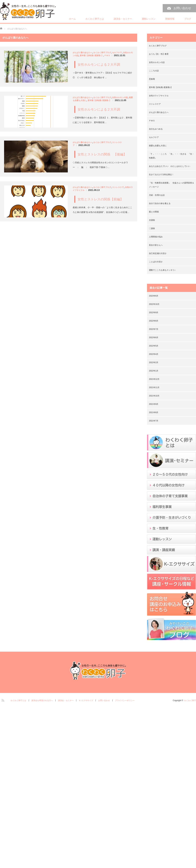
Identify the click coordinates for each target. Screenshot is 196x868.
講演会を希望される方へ (42, 700)
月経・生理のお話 (157, 195)
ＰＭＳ (107, 56)
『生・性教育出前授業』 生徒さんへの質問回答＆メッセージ (171, 185)
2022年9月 (154, 313)
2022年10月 (154, 304)
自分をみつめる (156, 129)
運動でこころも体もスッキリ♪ (162, 270)
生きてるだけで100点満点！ (161, 175)
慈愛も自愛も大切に (158, 146)
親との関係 (154, 212)
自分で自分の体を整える (160, 203)
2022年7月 (154, 329)
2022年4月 (154, 354)
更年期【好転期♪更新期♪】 (91, 56)
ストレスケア (118, 187)
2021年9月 (154, 404)
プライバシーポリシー (125, 700)
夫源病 (152, 220)
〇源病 (152, 228)
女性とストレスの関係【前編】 (100, 199)
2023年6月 (154, 296)
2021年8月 (154, 412)
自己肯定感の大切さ (158, 253)
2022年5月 (154, 346)
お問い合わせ (182, 8)
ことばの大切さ (156, 262)
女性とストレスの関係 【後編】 (102, 154)
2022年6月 (154, 338)
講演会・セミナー (123, 19)
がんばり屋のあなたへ (82, 53)
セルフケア (117, 53)
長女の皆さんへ (156, 245)
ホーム (72, 19)
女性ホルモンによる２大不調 (99, 64)
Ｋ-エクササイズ (86, 700)
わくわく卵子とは (95, 19)
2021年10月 (154, 396)
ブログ (188, 19)
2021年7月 (154, 421)
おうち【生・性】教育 (159, 54)
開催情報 (170, 19)
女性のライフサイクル (159, 96)
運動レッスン (149, 19)
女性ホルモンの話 (120, 97)
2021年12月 (154, 379)
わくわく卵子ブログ (102, 53)
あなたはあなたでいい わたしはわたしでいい (170, 166)
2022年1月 (154, 371)
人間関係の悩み (156, 237)
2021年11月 (154, 387)
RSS (2, 700)
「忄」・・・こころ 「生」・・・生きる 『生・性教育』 (171, 156)
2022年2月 (154, 362)
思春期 (152, 79)
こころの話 (154, 71)
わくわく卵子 (190, 700)
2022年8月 (154, 321)
